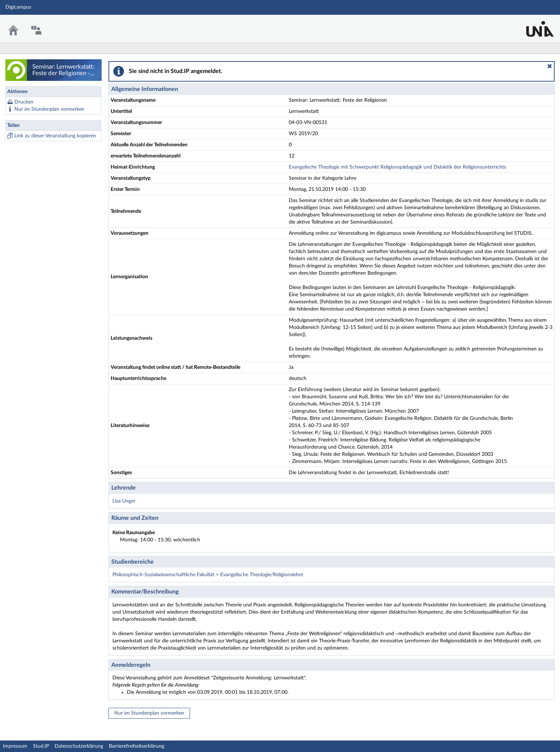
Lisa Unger (124, 501)
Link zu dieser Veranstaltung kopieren (55, 136)
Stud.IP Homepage (532, 24)
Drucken (24, 102)
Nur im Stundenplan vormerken (49, 109)
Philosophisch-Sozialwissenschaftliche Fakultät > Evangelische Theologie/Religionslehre (208, 575)
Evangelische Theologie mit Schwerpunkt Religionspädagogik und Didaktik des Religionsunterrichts (397, 167)
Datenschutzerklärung (79, 746)
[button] (550, 66)
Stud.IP (41, 746)
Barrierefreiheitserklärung (136, 746)
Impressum (15, 746)
